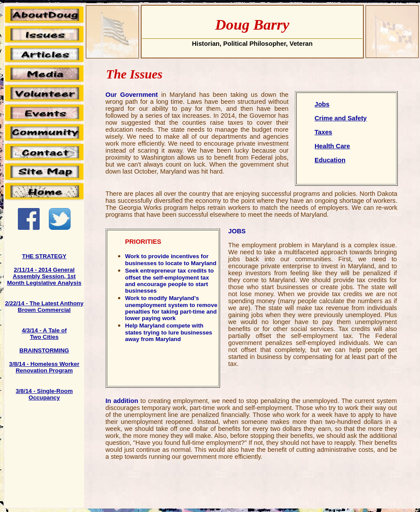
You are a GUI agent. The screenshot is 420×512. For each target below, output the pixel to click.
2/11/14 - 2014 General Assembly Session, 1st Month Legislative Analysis (44, 276)
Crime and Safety (341, 118)
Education (330, 160)
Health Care (332, 146)
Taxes (323, 132)
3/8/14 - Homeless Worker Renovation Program (44, 367)
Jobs (322, 104)
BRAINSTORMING (44, 350)
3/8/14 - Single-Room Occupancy (44, 394)
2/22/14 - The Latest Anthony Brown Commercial (44, 307)
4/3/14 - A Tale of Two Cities (44, 334)
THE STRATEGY (44, 256)
